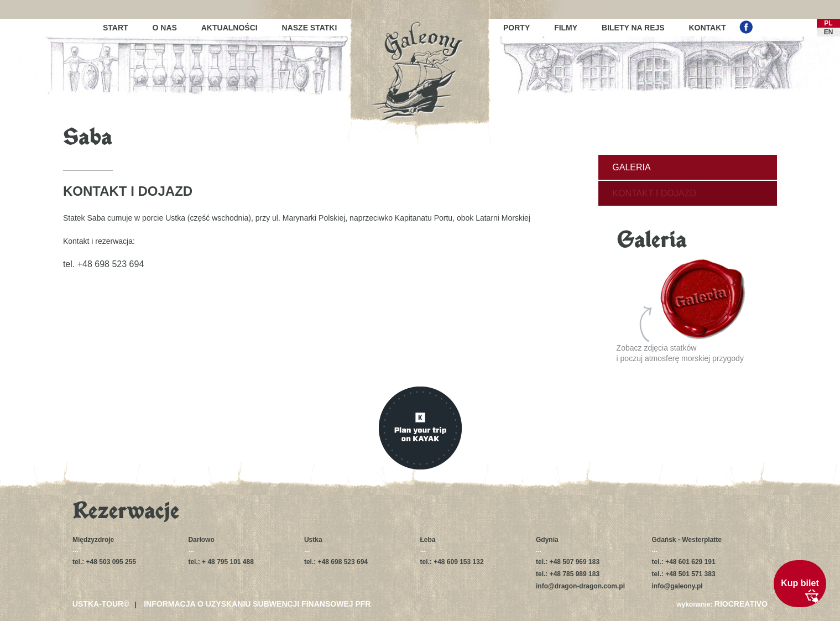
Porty (516, 28)
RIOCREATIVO (741, 604)
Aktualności (229, 28)
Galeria (631, 167)
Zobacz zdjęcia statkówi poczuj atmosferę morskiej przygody (681, 311)
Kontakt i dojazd (654, 193)
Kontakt (708, 28)
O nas (165, 28)
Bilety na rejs (633, 28)
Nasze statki (310, 28)
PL (828, 23)
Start (116, 28)
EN (829, 32)
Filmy (566, 28)
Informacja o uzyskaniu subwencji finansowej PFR (257, 604)
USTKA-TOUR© (101, 604)
